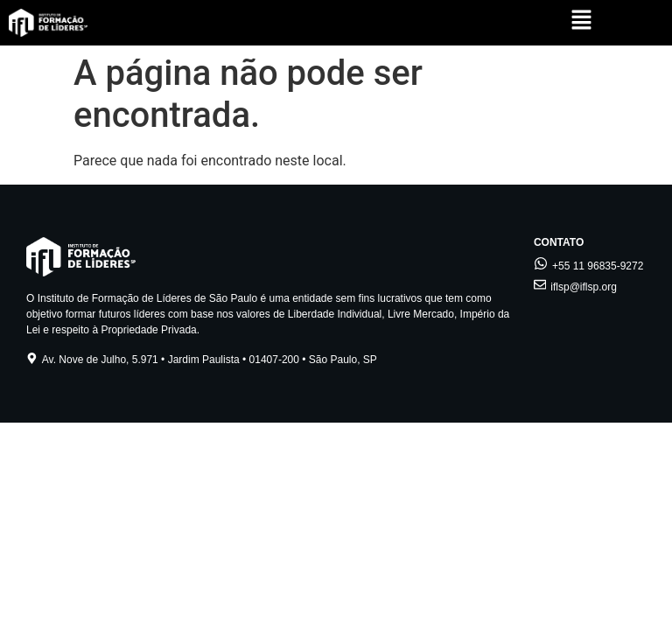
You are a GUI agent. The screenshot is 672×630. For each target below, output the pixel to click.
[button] (581, 21)
